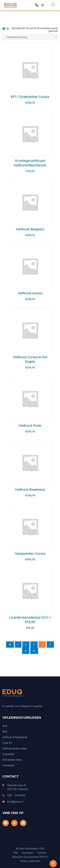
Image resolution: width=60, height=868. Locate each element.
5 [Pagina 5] (50, 645)
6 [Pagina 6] (26, 651)
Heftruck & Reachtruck (15, 737)
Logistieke (8, 754)
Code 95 (7, 743)
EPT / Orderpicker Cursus (30, 97)
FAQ (16, 853)
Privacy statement (30, 861)
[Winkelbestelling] (30, 37)
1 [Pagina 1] (18, 645)
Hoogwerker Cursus (30, 553)
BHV (5, 732)
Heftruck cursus (30, 293)
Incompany (8, 765)
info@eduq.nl (15, 802)
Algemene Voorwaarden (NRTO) (30, 857)
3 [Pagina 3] (34, 645)
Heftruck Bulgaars (30, 229)
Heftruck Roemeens (30, 490)
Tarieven (42, 853)
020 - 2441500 (16, 795)
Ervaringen (28, 853)
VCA (5, 726)
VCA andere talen (12, 760)
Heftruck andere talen (14, 749)
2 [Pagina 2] (26, 645)
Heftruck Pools (30, 426)
